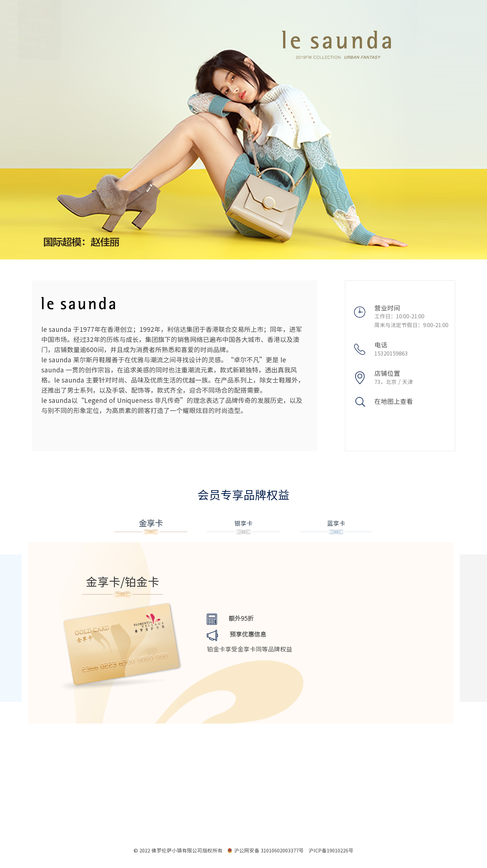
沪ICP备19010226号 (331, 851)
